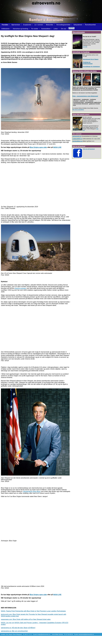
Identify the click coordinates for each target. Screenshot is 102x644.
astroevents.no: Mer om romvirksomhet (14, 631)
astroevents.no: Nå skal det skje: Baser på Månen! (18, 628)
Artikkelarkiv (6, 29)
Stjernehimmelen (79, 32)
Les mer (85, 47)
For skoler (35, 29)
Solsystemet (78, 25)
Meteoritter (50, 25)
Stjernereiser (16, 25)
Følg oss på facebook (79, 146)
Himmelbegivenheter (63, 25)
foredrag (86, 52)
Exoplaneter (27, 25)
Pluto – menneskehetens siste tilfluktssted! (85, 96)
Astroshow (76, 52)
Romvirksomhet (90, 25)
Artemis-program (20, 288)
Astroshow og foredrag (20, 29)
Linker (56, 29)
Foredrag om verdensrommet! (88, 63)
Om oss (63, 29)
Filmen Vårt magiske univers (81, 114)
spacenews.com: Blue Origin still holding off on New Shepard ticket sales (26, 619)
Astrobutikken (46, 29)
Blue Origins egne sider (38, 147)
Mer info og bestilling (78, 110)
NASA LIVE (57, 147)
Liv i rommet (39, 25)
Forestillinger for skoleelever (91, 67)
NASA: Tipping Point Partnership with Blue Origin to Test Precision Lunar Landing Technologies (33, 611)
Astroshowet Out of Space (91, 59)
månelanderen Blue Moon (32, 491)
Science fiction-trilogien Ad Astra (85, 71)
